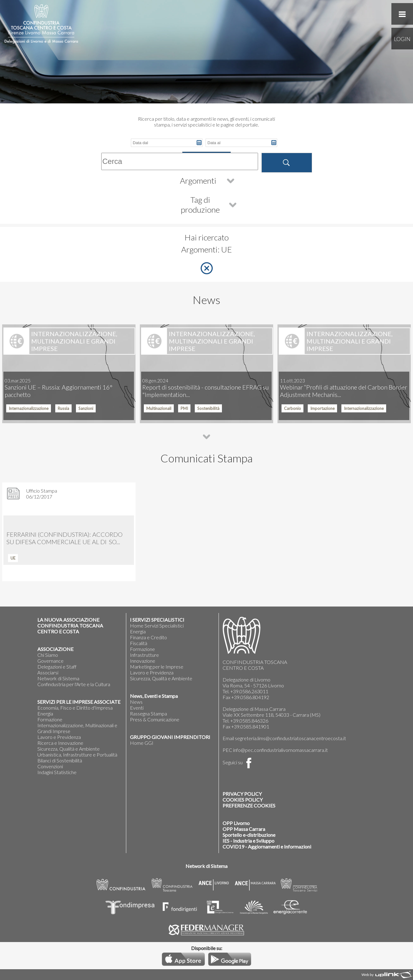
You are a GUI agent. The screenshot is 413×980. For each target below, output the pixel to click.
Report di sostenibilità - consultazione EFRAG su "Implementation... (206, 388)
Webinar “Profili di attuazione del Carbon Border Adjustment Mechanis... (344, 388)
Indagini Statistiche (57, 772)
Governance (50, 661)
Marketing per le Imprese (157, 667)
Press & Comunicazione (155, 719)
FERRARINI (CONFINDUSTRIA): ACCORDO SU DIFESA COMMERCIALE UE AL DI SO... (65, 538)
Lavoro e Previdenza (59, 737)
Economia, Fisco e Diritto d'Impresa (75, 708)
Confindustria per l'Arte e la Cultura (74, 684)
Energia (45, 713)
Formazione (50, 719)
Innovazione (143, 661)
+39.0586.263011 (249, 691)
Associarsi (48, 672)
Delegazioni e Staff (57, 667)
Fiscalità (139, 643)
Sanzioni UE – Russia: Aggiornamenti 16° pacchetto (58, 388)
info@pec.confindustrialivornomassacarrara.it (280, 750)
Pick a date (199, 143)
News (136, 702)
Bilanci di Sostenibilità (60, 760)
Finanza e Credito (148, 637)
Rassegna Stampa (148, 713)
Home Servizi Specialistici (157, 626)
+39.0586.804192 (250, 697)
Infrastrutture (144, 655)
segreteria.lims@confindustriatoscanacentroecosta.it (290, 738)
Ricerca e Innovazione (60, 743)
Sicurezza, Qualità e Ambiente (69, 749)
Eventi (137, 708)
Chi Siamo (48, 655)
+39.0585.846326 (249, 721)
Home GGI (142, 743)
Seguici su (238, 762)
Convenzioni (50, 766)
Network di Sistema (58, 678)
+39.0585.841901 (250, 726)
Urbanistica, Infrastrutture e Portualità (77, 755)
